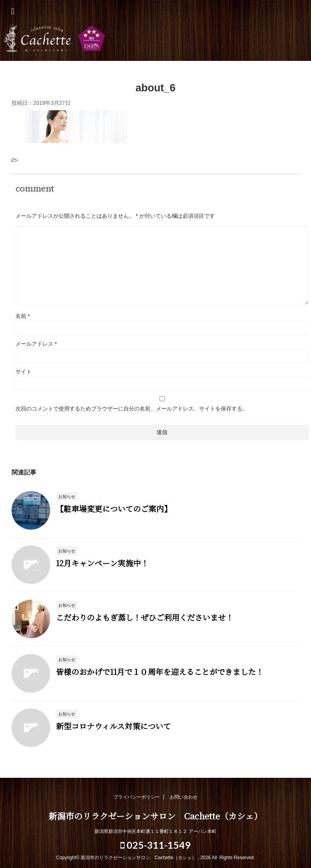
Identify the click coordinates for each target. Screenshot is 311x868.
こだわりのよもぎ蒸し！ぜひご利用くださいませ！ (145, 617)
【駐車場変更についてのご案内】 (114, 509)
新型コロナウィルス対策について (113, 726)
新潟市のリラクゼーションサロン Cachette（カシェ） (155, 40)
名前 (23, 316)
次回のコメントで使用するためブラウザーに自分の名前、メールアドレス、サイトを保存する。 (132, 409)
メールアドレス (36, 344)
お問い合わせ (184, 797)
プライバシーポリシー (137, 797)
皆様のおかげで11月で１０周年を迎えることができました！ (160, 672)
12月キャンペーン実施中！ (102, 563)
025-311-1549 (155, 845)
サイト (24, 372)
